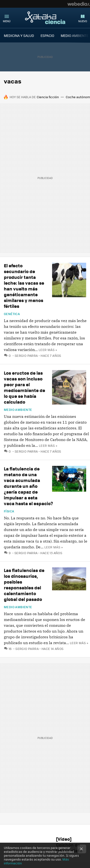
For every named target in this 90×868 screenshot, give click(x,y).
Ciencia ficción (48, 97)
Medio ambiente (18, 410)
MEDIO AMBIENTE (75, 35)
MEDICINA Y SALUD (19, 35)
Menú (7, 21)
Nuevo (83, 21)
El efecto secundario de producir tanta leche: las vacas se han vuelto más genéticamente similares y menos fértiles (24, 286)
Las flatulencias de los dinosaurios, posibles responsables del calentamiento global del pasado (24, 585)
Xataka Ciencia (45, 18)
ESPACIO (47, 35)
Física (9, 511)
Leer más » (48, 350)
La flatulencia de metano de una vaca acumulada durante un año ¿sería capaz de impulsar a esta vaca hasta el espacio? (28, 486)
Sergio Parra (26, 355)
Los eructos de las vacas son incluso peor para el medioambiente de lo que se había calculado (24, 387)
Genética (12, 314)
